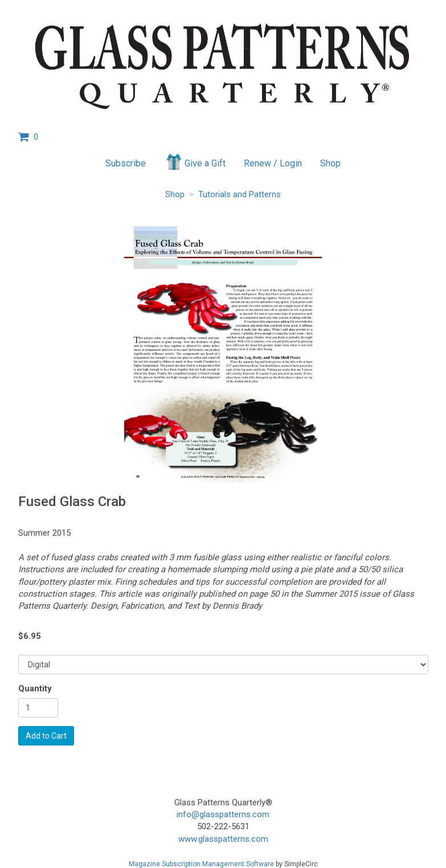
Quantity (35, 688)
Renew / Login (273, 163)
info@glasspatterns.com (223, 814)
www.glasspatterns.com (223, 839)
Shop (330, 163)
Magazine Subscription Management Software (201, 864)
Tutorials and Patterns (240, 194)
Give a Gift (195, 162)
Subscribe (126, 163)
